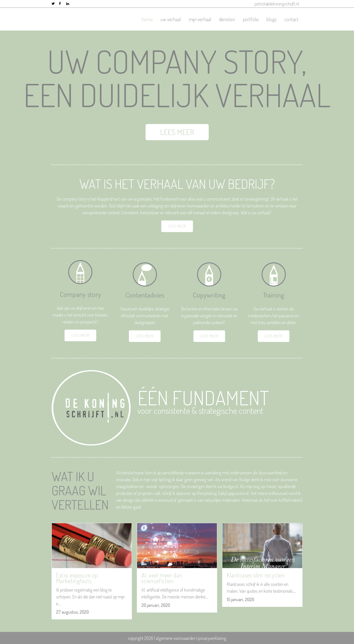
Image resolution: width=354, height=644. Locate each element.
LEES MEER (201, 132)
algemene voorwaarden (176, 638)
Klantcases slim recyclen (256, 575)
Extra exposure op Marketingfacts (77, 578)
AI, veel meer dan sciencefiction (162, 578)
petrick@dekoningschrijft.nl (277, 4)
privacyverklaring (212, 638)
